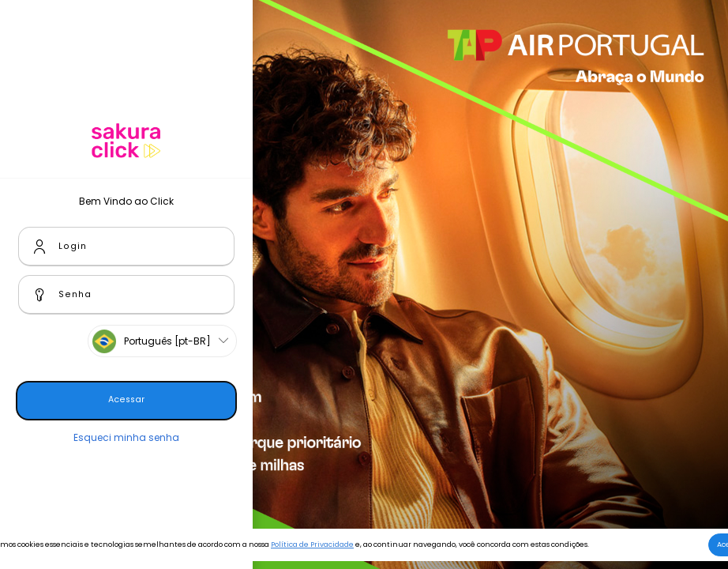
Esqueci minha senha (126, 437)
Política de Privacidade (312, 545)
